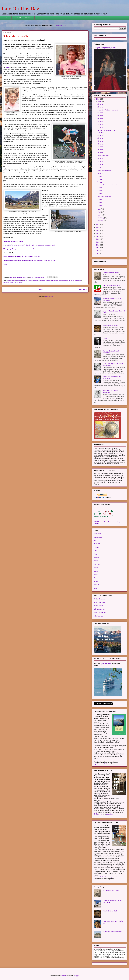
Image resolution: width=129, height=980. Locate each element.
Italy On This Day (20, 9)
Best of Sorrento (99, 602)
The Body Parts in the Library (103, 877)
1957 (10, 280)
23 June (100, 125)
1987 (14, 280)
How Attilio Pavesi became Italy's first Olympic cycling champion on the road (29, 245)
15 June (100, 153)
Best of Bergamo (99, 599)
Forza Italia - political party (111, 286)
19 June (100, 141)
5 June (100, 191)
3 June (100, 199)
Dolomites (36, 280)
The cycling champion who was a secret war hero (20, 249)
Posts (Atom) (49, 297)
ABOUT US (17, 18)
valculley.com (98, 616)
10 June (100, 173)
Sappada (6, 282)
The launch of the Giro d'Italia (13, 241)
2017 (98, 248)
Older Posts (82, 290)
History (96, 561)
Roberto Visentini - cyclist (16, 36)
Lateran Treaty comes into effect (108, 185)
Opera (96, 571)
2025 (98, 224)
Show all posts (61, 26)
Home (7, 18)
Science (96, 585)
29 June (100, 104)
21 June (100, 135)
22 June (100, 128)
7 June (100, 182)
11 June (100, 167)
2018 (98, 245)
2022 (98, 233)
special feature (106, 664)
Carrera (24, 280)
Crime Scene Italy (100, 609)
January (101, 221)
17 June (100, 147)
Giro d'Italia (54, 280)
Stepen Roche (18, 282)
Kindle (106, 764)
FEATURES (29, 18)
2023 (98, 230)
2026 (98, 99)
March (100, 215)
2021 (98, 236)
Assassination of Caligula (111, 273)
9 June (100, 176)
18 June (100, 144)
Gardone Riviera (45, 280)
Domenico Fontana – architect (108, 110)
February (101, 218)
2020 (98, 239)
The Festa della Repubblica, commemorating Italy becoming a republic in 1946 (29, 261)
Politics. (96, 574)
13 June (100, 162)
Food (95, 554)
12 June (100, 164)
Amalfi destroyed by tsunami (112, 931)
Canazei (19, 280)
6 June (100, 188)
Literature (97, 564)
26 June (100, 116)
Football (96, 557)
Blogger (77, 976)
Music (96, 568)
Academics (97, 534)
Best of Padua (98, 606)
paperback (97, 764)
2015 (98, 254)
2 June (100, 202)
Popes (96, 578)
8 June (100, 179)
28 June (100, 107)
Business (97, 544)
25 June (100, 119)
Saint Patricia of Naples (110, 325)
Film (95, 551)
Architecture (98, 537)
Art (95, 540)
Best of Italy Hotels (100, 613)
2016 (98, 251)
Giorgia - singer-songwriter (105, 48)
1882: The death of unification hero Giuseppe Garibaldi (22, 257)
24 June (100, 122)
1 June (100, 205)
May (99, 209)
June (100, 101)
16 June (100, 150)
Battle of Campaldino (104, 170)
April (99, 212)
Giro (8, 68)
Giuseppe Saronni (64, 280)
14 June (100, 159)
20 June (100, 138)
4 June (100, 194)
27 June (100, 113)
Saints (96, 581)
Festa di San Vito (103, 156)
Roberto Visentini (76, 280)
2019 (98, 242)
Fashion (96, 547)
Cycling (30, 280)
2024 (98, 227)
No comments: (40, 277)
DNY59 (63, 976)
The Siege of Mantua (104, 197)
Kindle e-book (99, 814)
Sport (11, 282)
